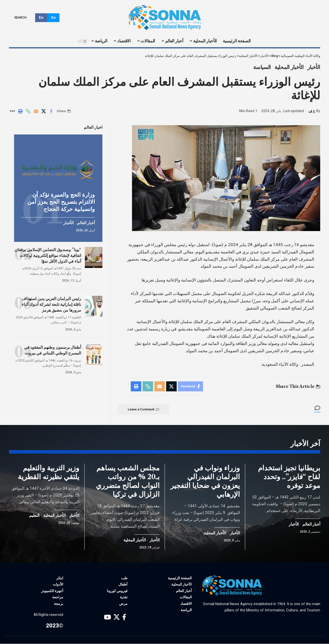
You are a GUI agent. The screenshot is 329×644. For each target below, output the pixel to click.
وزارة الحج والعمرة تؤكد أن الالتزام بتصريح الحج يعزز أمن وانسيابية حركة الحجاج (61, 202)
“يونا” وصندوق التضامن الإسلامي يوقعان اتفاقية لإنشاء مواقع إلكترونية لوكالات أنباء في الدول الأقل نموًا (48, 255)
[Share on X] (44, 111)
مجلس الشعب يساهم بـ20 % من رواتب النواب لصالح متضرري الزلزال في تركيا (128, 481)
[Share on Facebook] (51, 111)
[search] (24, 18)
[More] (13, 111)
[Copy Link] (28, 111)
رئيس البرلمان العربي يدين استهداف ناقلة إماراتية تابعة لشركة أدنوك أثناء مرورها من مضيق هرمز (51, 304)
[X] (117, 618)
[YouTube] (107, 618)
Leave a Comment (143, 409)
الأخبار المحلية (289, 67)
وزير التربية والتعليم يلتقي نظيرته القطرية (49, 473)
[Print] (20, 111)
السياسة (262, 67)
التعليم (34, 516)
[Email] (36, 111)
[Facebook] (124, 618)
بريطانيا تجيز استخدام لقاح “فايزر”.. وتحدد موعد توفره (289, 477)
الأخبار (314, 67)
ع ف (312, 111)
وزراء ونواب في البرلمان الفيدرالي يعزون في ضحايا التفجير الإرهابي (205, 481)
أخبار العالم (86, 223)
